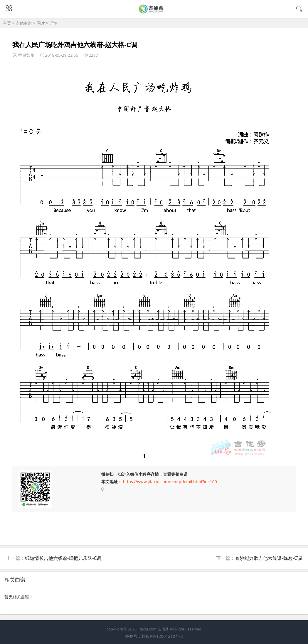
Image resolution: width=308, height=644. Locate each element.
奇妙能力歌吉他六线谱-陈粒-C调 (268, 558)
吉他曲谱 (24, 23)
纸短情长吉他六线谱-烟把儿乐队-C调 (63, 558)
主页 (7, 23)
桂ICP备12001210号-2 (162, 636)
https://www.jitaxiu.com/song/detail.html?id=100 (170, 482)
